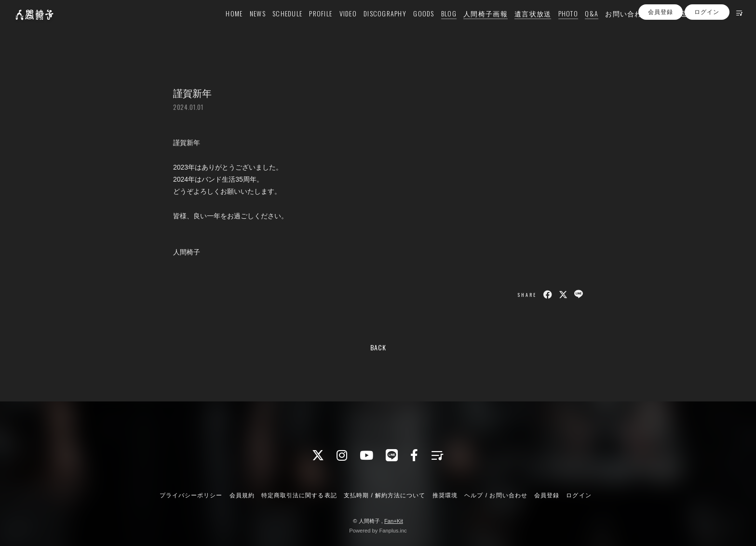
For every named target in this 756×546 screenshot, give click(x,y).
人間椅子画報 (471, 27)
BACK (378, 347)
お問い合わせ (613, 27)
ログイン (707, 45)
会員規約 (242, 495)
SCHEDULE (272, 27)
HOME (220, 27)
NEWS (243, 27)
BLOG (434, 27)
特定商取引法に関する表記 (299, 495)
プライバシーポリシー (191, 495)
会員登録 (661, 45)
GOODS (409, 27)
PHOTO (553, 27)
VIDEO (333, 27)
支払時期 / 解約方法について (385, 495)
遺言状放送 (518, 27)
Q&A (577, 27)
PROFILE (306, 27)
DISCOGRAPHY (370, 27)
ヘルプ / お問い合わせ (496, 495)
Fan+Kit (394, 521)
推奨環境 (445, 495)
